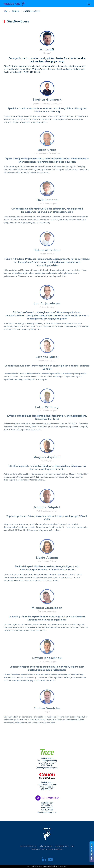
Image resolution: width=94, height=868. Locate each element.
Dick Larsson (47, 200)
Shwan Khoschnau (47, 658)
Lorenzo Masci (47, 357)
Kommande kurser (92, 852)
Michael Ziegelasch (47, 608)
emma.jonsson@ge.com (47, 812)
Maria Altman (47, 558)
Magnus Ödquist (47, 508)
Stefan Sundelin (47, 708)
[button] (89, 4)
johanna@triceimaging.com (47, 767)
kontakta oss (61, 846)
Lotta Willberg (47, 407)
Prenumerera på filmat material (47, 849)
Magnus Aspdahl (47, 457)
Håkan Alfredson (47, 250)
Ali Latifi (47, 50)
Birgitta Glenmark (47, 100)
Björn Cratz (47, 150)
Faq (72, 846)
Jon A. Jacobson (47, 304)
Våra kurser (46, 846)
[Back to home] (14, 4)
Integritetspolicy (29, 846)
